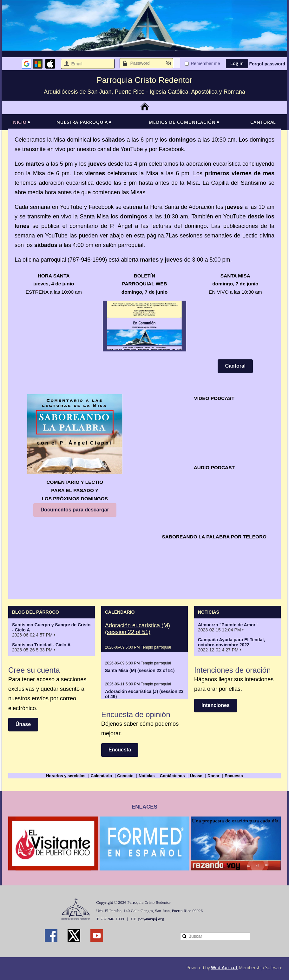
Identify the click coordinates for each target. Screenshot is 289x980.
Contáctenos (172, 776)
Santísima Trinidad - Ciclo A (41, 645)
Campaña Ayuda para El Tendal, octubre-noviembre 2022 (231, 642)
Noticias (147, 776)
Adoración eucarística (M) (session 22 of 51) (138, 629)
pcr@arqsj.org (151, 919)
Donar (213, 776)
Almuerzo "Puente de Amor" (228, 625)
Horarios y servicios (66, 776)
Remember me (205, 63)
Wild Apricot (224, 967)
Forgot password (267, 64)
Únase (23, 724)
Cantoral (235, 366)
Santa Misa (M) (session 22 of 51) (140, 670)
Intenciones (216, 705)
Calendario (101, 776)
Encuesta (120, 750)
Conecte (125, 776)
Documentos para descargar (75, 510)
